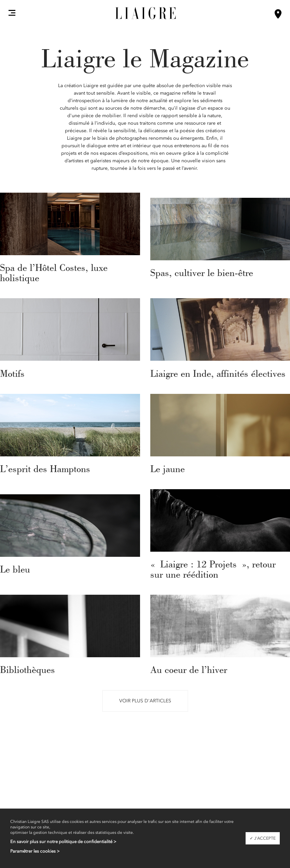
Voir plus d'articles (145, 701)
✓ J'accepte (263, 838)
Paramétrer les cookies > (35, 851)
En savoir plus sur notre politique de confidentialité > (63, 842)
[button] (12, 13)
